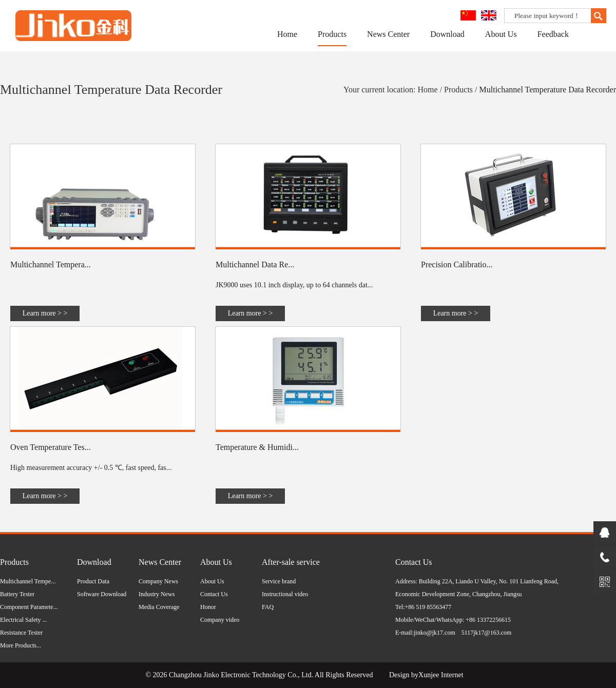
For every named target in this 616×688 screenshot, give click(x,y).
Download (447, 34)
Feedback (553, 34)
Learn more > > (45, 313)
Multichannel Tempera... (51, 264)
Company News (158, 581)
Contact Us (214, 594)
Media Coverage (159, 607)
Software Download (102, 594)
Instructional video (285, 594)
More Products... (21, 645)
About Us (501, 34)
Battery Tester (17, 594)
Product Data (93, 581)
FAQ (268, 607)
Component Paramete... (29, 607)
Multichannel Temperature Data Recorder (548, 90)
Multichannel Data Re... (255, 264)
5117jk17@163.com (487, 633)
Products (332, 34)
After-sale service (291, 562)
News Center (388, 34)
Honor (208, 607)
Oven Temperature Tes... (51, 447)
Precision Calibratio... (457, 264)
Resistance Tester (21, 633)
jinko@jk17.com (435, 633)
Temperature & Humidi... (257, 447)
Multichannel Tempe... (28, 581)
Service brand (279, 581)
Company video (220, 620)
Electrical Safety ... (24, 620)
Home (287, 34)
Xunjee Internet (441, 675)
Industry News (157, 594)
